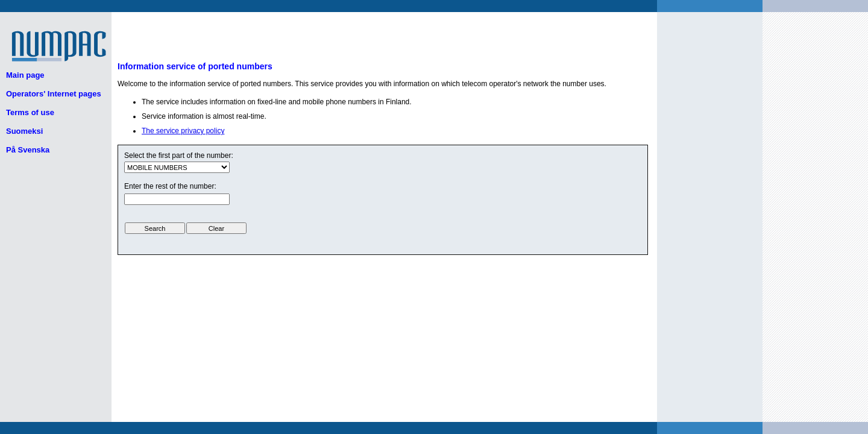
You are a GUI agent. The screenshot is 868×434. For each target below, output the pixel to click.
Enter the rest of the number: (170, 186)
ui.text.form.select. (177, 167)
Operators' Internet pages (54, 94)
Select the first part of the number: (179, 156)
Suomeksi (24, 131)
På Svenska (28, 150)
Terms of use (30, 112)
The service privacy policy (183, 131)
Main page (25, 75)
